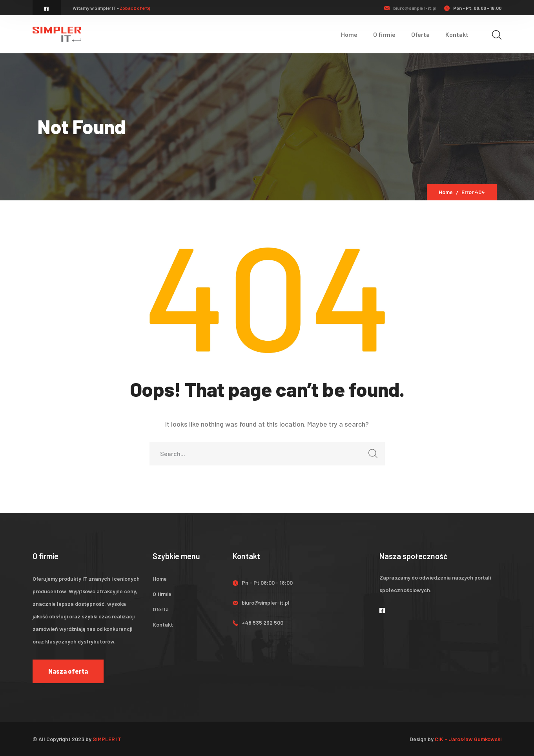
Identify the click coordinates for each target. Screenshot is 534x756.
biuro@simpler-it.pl (415, 8)
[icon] (47, 9)
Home (446, 192)
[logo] (57, 33)
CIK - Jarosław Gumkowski (468, 739)
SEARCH (371, 456)
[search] (497, 35)
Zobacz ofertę (135, 8)
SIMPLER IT (107, 739)
